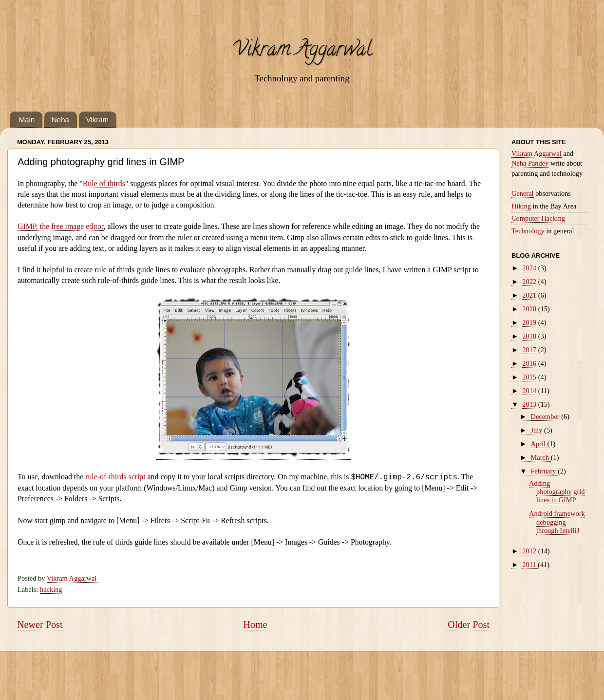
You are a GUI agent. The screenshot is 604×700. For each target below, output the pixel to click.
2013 (530, 404)
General (523, 193)
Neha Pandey (530, 163)
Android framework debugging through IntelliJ (557, 522)
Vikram (97, 120)
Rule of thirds (104, 183)
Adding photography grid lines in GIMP (557, 492)
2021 (530, 295)
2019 (530, 322)
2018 (530, 336)
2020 (530, 309)
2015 (530, 377)
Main (27, 120)
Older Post (469, 624)
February (545, 471)
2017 (530, 350)
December (546, 416)
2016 (530, 363)
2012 (530, 551)
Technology (528, 231)
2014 (530, 391)
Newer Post (40, 624)
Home (255, 624)
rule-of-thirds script (115, 477)
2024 (530, 268)
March (541, 457)
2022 (530, 282)
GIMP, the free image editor (61, 226)
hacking (51, 589)
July (538, 430)
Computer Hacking (538, 218)
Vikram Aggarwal (302, 51)
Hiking (521, 206)
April (539, 444)
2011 (530, 565)
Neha (60, 120)
